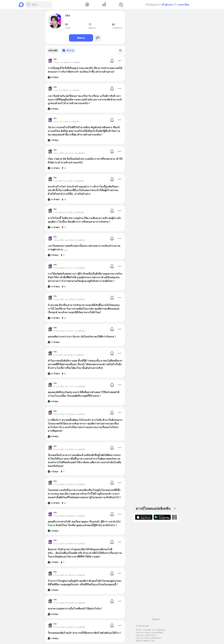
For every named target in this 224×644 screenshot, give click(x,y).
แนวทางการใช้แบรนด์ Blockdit (148, 638)
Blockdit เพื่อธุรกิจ (143, 641)
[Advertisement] (156, 571)
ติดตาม (81, 38)
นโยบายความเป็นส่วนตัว (146, 635)
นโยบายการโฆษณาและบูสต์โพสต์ (149, 633)
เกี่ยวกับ (139, 630)
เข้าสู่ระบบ (167, 5)
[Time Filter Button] (122, 50)
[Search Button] (28, 5)
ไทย (153, 641)
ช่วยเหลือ (147, 630)
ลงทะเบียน (184, 5)
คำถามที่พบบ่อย (159, 630)
